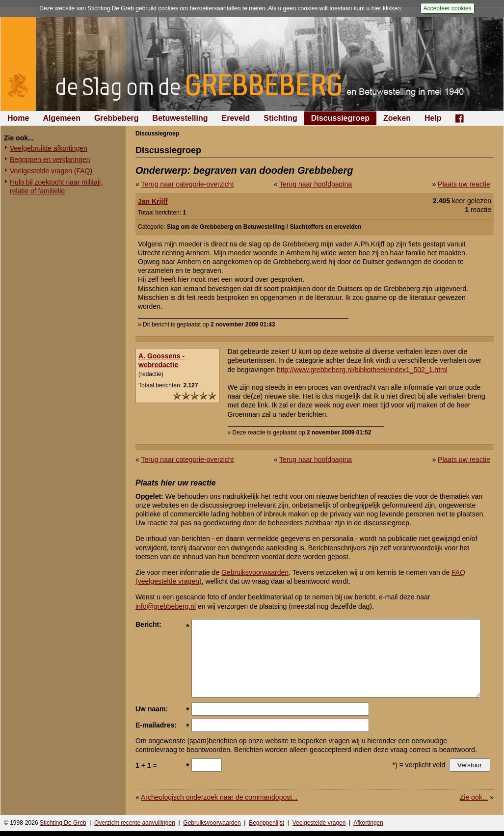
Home (18, 118)
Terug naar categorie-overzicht (187, 184)
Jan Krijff (153, 201)
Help (433, 118)
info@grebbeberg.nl (166, 606)
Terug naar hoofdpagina (316, 184)
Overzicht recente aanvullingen (135, 823)
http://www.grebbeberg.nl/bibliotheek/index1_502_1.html (362, 370)
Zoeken (397, 118)
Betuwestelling (180, 118)
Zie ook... (474, 797)
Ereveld (236, 118)
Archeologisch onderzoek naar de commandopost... (219, 797)
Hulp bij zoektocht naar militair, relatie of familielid (56, 187)
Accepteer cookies (448, 8)
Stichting (280, 118)
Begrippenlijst (266, 823)
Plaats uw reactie (464, 184)
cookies (168, 8)
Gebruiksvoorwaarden (255, 572)
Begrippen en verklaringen (50, 160)
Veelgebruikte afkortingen (49, 148)
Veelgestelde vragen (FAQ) (51, 171)
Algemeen (61, 118)
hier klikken (386, 8)
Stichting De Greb (63, 823)
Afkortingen (368, 823)
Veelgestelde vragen (319, 823)
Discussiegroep (340, 118)
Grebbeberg (117, 118)
